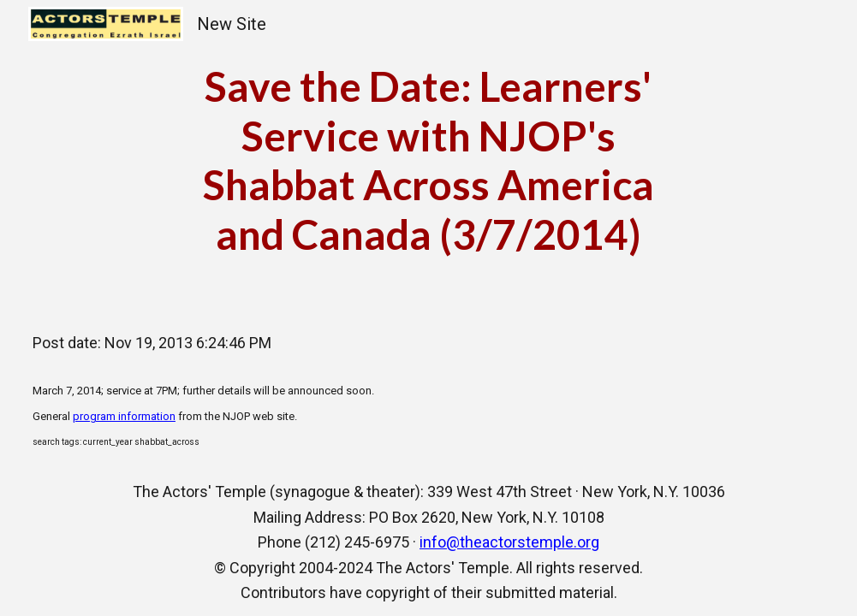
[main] (428, 160)
